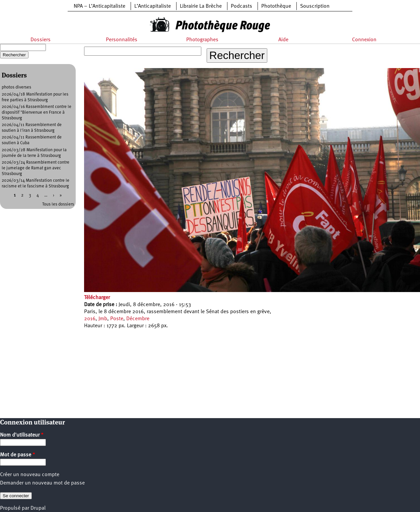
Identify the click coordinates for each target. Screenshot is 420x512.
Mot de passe (18, 455)
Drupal (38, 508)
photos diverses (16, 87)
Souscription (315, 6)
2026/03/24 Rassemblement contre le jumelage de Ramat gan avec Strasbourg (36, 168)
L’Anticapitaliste (153, 6)
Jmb (103, 319)
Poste (117, 319)
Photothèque (276, 6)
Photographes (202, 40)
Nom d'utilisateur (22, 435)
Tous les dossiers (58, 204)
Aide (283, 40)
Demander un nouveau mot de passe (42, 483)
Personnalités (122, 40)
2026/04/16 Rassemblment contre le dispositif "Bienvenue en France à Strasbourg (37, 112)
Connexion (364, 40)
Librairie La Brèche (201, 6)
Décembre (138, 319)
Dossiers (41, 40)
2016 (90, 319)
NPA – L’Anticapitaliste (99, 6)
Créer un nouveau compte (30, 475)
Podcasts (241, 6)
